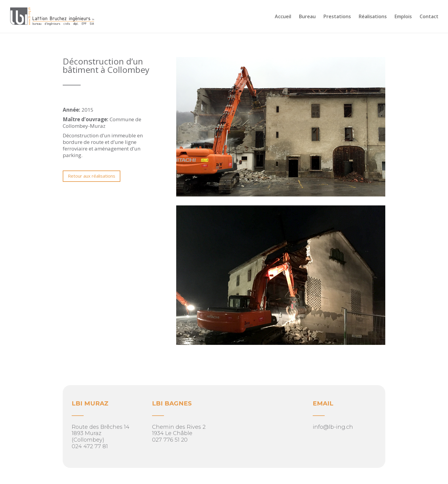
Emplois (403, 17)
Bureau (307, 17)
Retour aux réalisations (92, 176)
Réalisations (373, 17)
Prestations (337, 17)
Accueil (283, 17)
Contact (429, 17)
